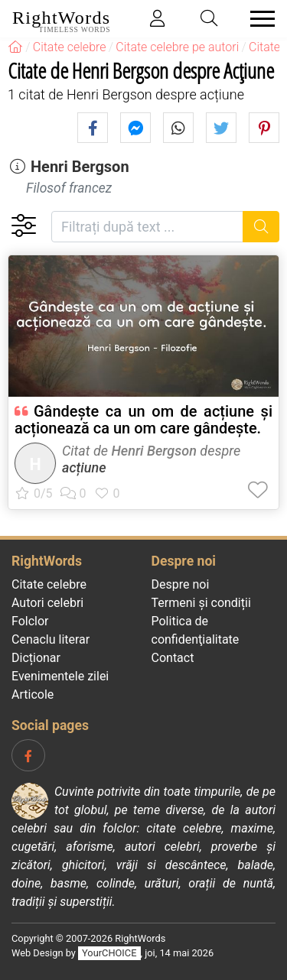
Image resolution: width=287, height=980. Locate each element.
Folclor (30, 621)
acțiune (84, 467)
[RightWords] (15, 47)
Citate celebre (49, 584)
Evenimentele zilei (60, 676)
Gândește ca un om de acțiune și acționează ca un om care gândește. (143, 420)
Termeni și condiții (201, 603)
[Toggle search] (210, 19)
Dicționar (36, 658)
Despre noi (181, 584)
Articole (33, 694)
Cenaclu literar (51, 639)
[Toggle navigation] (258, 19)
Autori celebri (47, 603)
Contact (173, 658)
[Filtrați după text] (147, 227)
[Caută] (261, 227)
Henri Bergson (80, 167)
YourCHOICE (109, 953)
